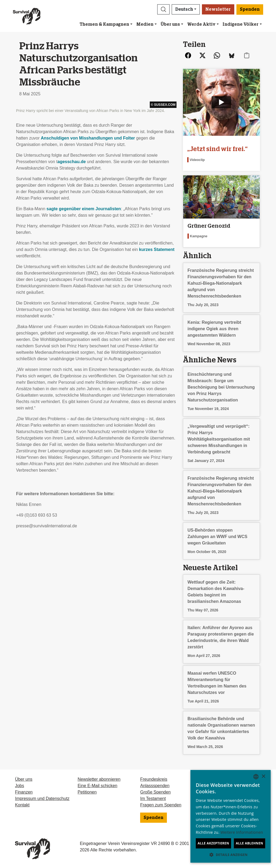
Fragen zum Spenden (161, 805)
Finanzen (24, 792)
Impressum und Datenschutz (42, 799)
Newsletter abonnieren (99, 779)
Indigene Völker (241, 24)
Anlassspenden (155, 786)
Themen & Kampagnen (104, 24)
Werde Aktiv (201, 24)
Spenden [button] (250, 9)
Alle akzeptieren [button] (213, 843)
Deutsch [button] (184, 9)
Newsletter (218, 9)
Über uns (170, 24)
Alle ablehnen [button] (250, 843)
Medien (145, 24)
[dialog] (231, 816)
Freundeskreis (154, 779)
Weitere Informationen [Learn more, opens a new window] (242, 832)
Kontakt (22, 805)
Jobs (20, 786)
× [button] (263, 777)
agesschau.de (72, 162)
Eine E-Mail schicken (97, 786)
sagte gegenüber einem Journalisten (84, 209)
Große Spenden (155, 792)
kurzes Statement (157, 249)
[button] (163, 9)
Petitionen (87, 792)
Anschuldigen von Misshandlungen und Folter (88, 138)
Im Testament (153, 799)
